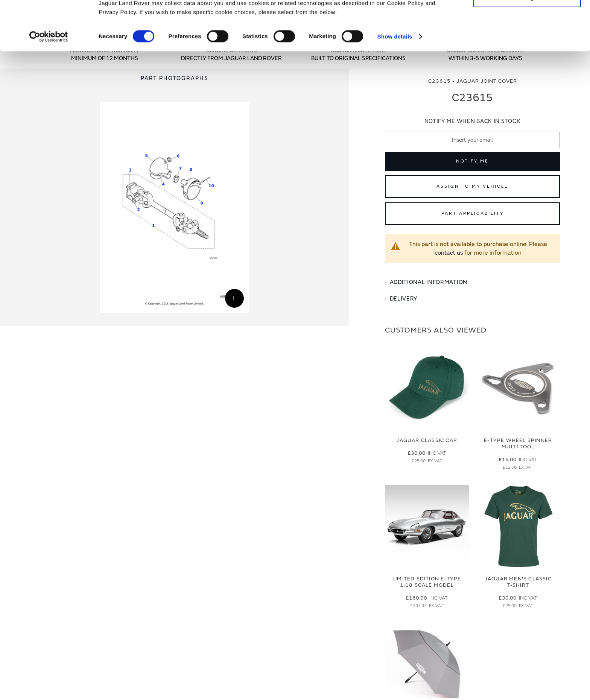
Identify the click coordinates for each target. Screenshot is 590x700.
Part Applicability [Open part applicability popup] (473, 213)
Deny (527, 40)
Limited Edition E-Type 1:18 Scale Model (427, 582)
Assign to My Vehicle (472, 186)
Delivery (404, 299)
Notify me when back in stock (473, 121)
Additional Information (429, 282)
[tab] (472, 282)
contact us (449, 253)
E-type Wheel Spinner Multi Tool (518, 443)
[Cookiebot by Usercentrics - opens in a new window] (49, 79)
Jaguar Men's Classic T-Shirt (518, 582)
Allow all (527, 18)
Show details (395, 79)
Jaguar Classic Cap (427, 440)
